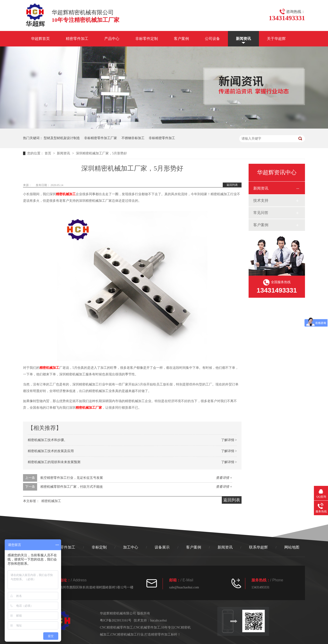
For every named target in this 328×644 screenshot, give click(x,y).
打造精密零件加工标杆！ (163, 634)
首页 (48, 153)
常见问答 (261, 213)
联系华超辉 (258, 547)
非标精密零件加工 (162, 138)
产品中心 (112, 39)
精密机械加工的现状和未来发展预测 (54, 462)
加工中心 (131, 547)
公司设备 (212, 39)
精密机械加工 (66, 194)
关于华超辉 (276, 39)
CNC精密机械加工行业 (127, 634)
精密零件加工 (77, 39)
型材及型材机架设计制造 (62, 138)
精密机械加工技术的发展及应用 (51, 451)
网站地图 (292, 547)
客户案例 (181, 39)
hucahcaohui (158, 620)
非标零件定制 (147, 39)
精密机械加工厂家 (89, 408)
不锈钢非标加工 (133, 138)
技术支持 (261, 200)
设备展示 (162, 547)
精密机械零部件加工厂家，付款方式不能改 (72, 487)
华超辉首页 (40, 39)
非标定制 (99, 547)
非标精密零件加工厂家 (101, 138)
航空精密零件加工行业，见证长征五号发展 (72, 478)
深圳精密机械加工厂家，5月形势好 (101, 153)
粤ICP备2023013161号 (116, 620)
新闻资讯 (243, 39)
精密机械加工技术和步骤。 (47, 440)
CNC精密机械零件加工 (116, 627)
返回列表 (232, 185)
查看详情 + (224, 478)
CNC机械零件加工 (147, 627)
